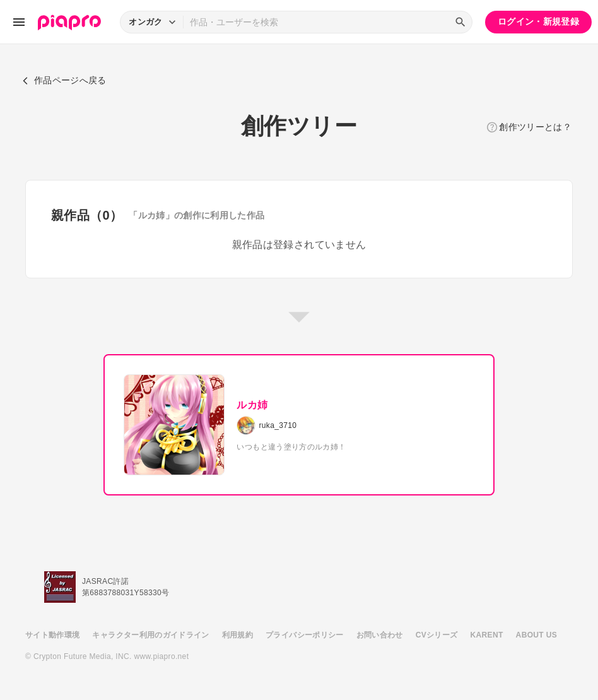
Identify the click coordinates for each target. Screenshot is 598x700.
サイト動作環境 (52, 635)
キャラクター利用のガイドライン (150, 635)
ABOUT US (536, 635)
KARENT (487, 635)
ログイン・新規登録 (538, 21)
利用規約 (237, 635)
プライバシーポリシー (305, 635)
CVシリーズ (437, 635)
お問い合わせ (380, 635)
